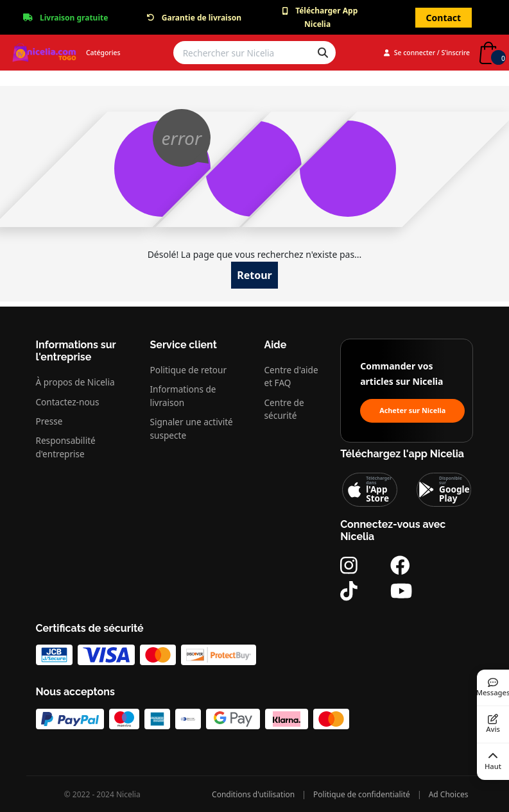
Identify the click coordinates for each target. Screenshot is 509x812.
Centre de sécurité (284, 409)
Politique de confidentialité (362, 794)
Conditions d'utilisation (253, 794)
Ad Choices (449, 794)
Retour (254, 275)
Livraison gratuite (74, 18)
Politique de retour (189, 370)
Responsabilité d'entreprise (66, 447)
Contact (444, 18)
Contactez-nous (68, 402)
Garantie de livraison (202, 18)
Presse (49, 421)
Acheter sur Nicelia (412, 410)
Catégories (103, 53)
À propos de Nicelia (75, 382)
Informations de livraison (183, 395)
